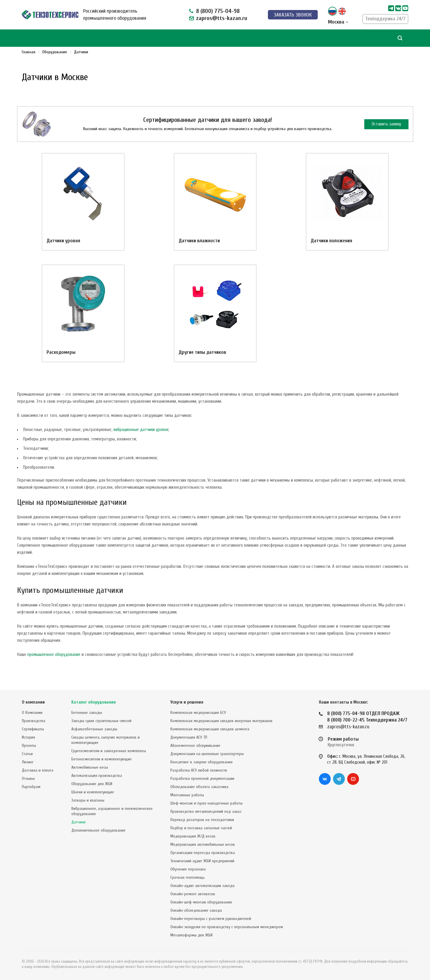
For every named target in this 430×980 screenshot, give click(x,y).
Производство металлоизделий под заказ (206, 811)
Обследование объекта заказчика (199, 787)
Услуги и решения (187, 702)
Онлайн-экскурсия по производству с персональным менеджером (227, 927)
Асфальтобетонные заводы (94, 729)
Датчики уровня (63, 241)
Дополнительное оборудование (98, 830)
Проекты (29, 746)
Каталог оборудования (94, 702)
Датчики (78, 822)
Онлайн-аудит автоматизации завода (202, 886)
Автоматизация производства (97, 776)
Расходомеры (61, 352)
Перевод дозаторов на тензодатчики (202, 820)
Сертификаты (33, 729)
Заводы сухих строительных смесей (101, 721)
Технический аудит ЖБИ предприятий (202, 861)
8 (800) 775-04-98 (218, 11)
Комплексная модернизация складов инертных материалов (221, 721)
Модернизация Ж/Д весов (193, 836)
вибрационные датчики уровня (141, 430)
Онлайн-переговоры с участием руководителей (211, 919)
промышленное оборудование (54, 655)
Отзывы (28, 778)
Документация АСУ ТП (189, 737)
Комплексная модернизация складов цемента (210, 729)
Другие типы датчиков (202, 352)
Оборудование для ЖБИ (92, 784)
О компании (33, 702)
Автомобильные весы (90, 767)
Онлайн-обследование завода (196, 910)
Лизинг (28, 762)
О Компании (32, 713)
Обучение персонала (188, 869)
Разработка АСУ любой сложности (199, 770)
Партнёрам (31, 787)
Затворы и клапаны (88, 800)
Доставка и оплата (38, 770)
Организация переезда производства (203, 853)
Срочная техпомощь (188, 877)
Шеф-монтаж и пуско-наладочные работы (206, 803)
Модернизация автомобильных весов (203, 844)
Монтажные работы (187, 795)
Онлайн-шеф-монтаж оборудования (201, 902)
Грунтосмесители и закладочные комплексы (109, 751)
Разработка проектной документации (202, 778)
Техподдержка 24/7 (385, 19)
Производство (34, 721)
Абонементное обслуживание (195, 746)
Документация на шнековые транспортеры (207, 754)
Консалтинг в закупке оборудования (201, 762)
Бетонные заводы (87, 713)
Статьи (27, 754)
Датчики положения (331, 241)
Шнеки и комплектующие (93, 792)
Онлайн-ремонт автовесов (193, 894)
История (28, 737)
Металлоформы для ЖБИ (191, 935)
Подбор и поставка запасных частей (201, 828)
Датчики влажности (199, 241)
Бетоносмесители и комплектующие (102, 759)
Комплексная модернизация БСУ (198, 713)
